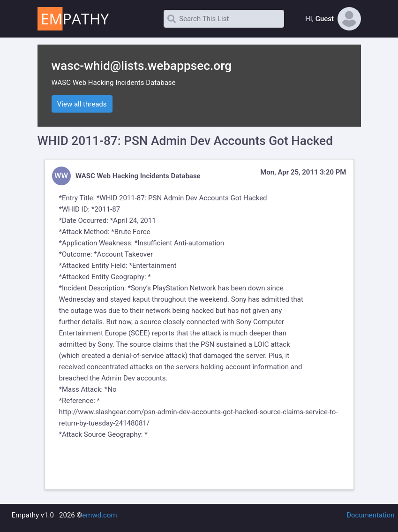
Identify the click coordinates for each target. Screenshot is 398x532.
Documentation (370, 515)
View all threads (82, 104)
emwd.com (99, 515)
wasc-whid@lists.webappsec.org (142, 66)
